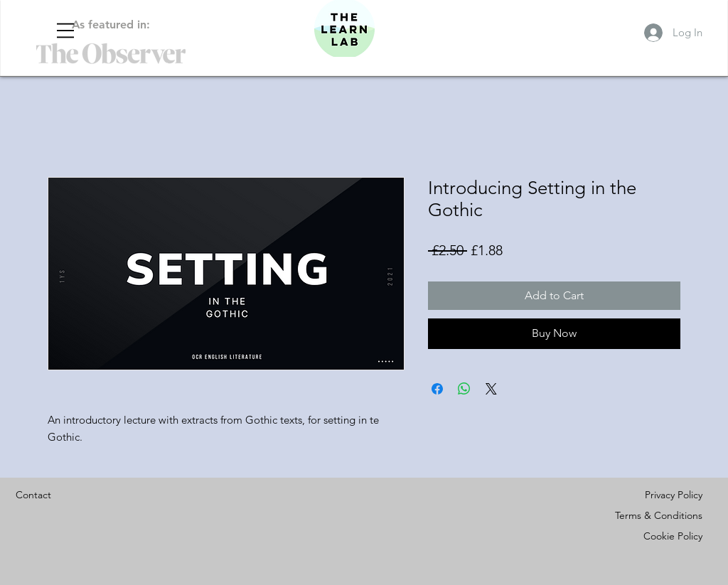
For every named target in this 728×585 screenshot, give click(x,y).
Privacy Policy (674, 495)
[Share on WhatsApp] (464, 389)
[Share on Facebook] (437, 389)
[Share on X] (491, 389)
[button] (65, 31)
